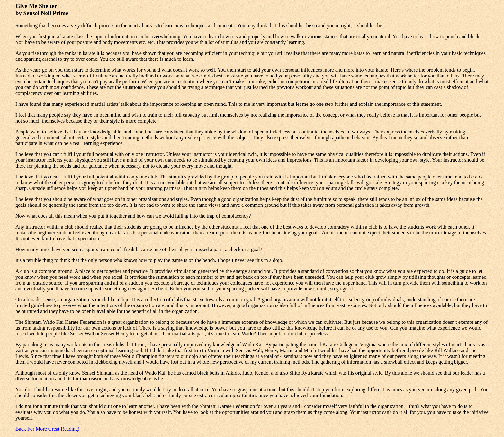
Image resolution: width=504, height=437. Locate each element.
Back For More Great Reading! (48, 429)
